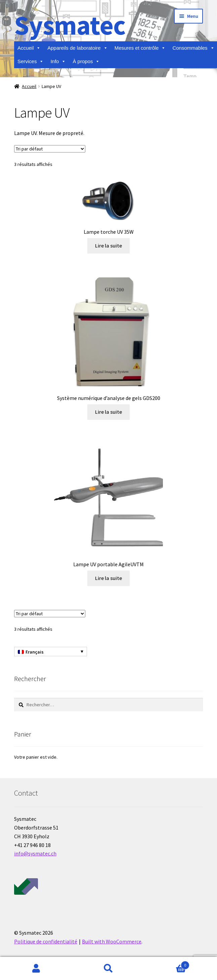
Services (31, 61)
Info (58, 61)
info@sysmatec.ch (35, 853)
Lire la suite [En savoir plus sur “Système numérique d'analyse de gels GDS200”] (108, 412)
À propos (86, 61)
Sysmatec (70, 25)
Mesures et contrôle (140, 48)
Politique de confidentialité (46, 941)
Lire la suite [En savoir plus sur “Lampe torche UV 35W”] (108, 246)
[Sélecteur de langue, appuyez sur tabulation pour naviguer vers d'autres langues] (51, 652)
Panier (167, 964)
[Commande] (50, 149)
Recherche (108, 969)
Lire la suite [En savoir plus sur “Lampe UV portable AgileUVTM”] (108, 578)
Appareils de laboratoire (77, 48)
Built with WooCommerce (112, 941)
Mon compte (36, 969)
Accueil (29, 48)
